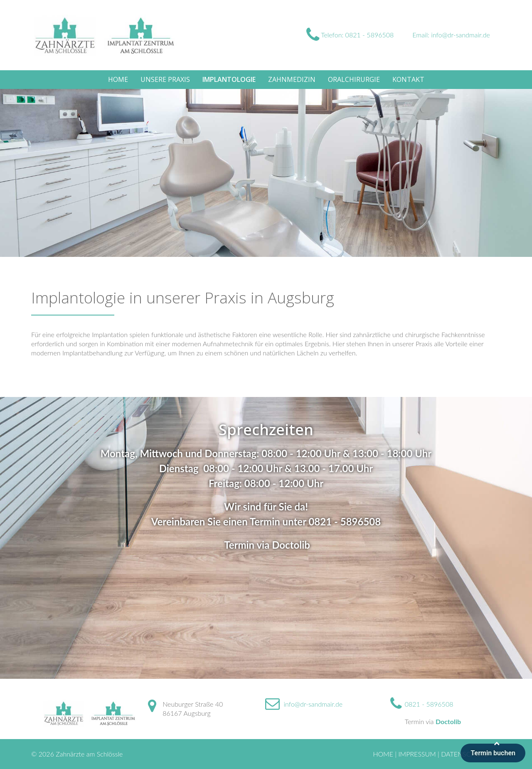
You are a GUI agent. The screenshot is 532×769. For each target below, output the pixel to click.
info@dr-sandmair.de (313, 704)
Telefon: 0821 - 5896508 (350, 35)
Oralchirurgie (354, 79)
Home (118, 79)
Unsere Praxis (165, 79)
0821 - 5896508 (345, 521)
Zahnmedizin (292, 79)
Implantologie (229, 79)
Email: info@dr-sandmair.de (451, 35)
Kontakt (408, 79)
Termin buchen (493, 753)
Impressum (417, 754)
